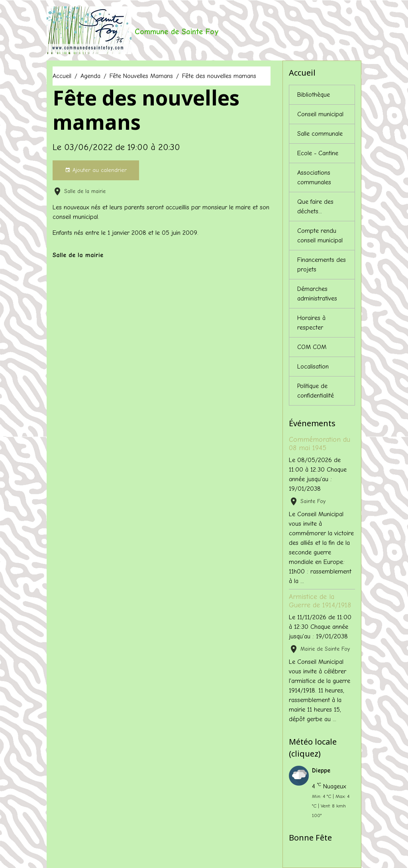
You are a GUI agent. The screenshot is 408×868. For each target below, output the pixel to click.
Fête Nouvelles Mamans (141, 76)
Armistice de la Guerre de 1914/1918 (320, 601)
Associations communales (314, 178)
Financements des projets (322, 265)
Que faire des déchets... (315, 207)
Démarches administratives (317, 294)
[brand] (133, 30)
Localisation (313, 367)
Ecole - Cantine (318, 153)
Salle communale (320, 134)
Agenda (90, 76)
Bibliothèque (314, 95)
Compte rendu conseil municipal (320, 236)
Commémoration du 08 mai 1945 (320, 444)
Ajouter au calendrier (96, 170)
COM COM (312, 347)
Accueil (62, 76)
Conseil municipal (320, 114)
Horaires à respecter (311, 323)
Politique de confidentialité (316, 391)
